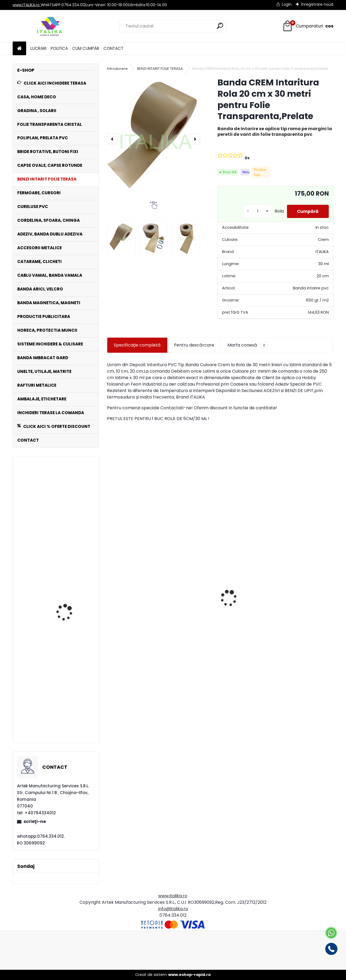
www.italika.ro (173, 896)
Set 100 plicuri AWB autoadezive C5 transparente (66, 572)
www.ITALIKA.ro (27, 5)
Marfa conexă (248, 345)
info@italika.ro (173, 909)
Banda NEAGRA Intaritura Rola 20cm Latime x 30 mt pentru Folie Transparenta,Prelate (143, 630)
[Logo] (50, 26)
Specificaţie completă (137, 345)
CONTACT (113, 48)
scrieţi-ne (35, 821)
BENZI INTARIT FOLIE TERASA (160, 69)
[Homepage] (19, 49)
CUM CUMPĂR (86, 48)
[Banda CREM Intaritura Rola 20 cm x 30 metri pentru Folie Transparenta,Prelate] (154, 139)
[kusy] (256, 211)
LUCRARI (38, 48)
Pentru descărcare (194, 345)
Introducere (117, 69)
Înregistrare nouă (317, 4)
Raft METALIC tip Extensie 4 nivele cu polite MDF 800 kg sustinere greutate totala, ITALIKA (72, 711)
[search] (220, 26)
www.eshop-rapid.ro (189, 975)
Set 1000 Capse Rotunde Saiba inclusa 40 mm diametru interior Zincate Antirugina (56, 534)
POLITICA (59, 48)
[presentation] (112, 139)
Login (287, 4)
